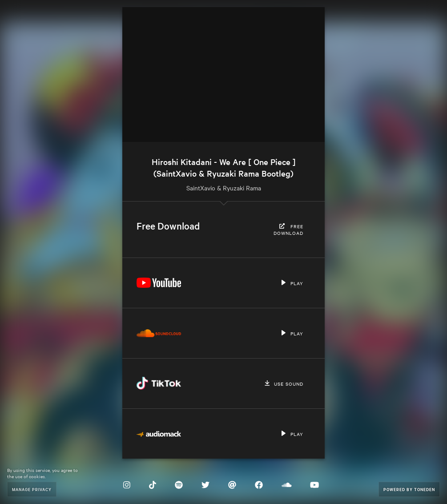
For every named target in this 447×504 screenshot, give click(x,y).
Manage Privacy (32, 489)
